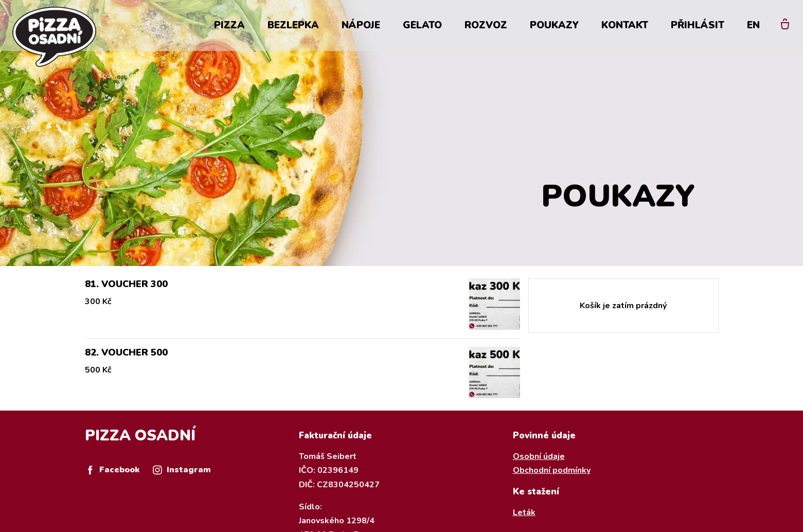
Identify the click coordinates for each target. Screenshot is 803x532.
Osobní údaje (539, 456)
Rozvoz (486, 27)
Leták (524, 512)
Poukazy (554, 27)
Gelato (422, 27)
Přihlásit (698, 27)
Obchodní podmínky (552, 470)
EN (753, 27)
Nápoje (361, 27)
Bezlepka (293, 27)
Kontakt (625, 27)
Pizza (229, 27)
